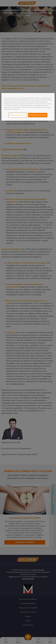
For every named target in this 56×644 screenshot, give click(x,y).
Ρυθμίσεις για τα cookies (18, 115)
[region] (28, 107)
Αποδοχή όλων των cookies (38, 115)
